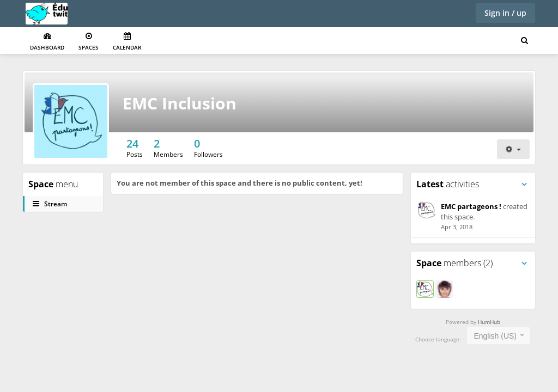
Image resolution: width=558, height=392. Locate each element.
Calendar (127, 42)
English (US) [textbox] (495, 336)
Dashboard (47, 42)
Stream (50, 204)
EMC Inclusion (180, 103)
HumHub (489, 322)
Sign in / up (505, 13)
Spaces (89, 42)
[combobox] (498, 336)
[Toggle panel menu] (524, 185)
